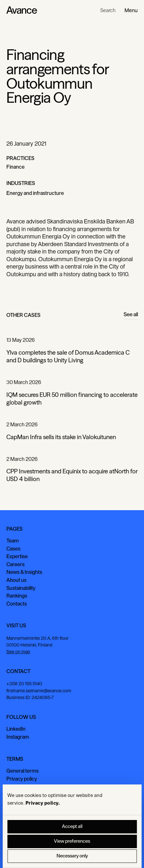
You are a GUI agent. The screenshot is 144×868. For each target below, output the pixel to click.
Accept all (72, 827)
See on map (18, 652)
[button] (131, 10)
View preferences (72, 841)
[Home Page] (22, 10)
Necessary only (72, 856)
